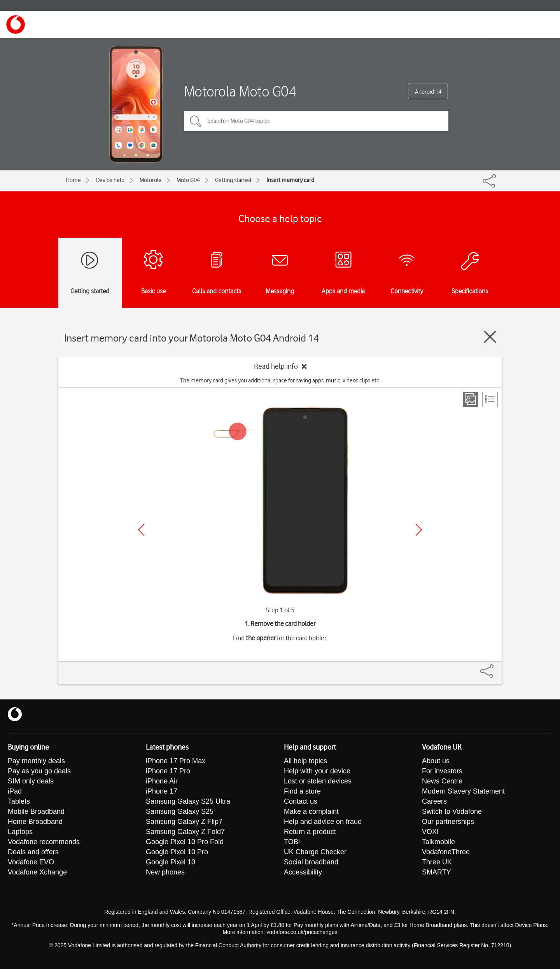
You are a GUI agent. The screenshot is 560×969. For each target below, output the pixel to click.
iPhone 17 (162, 791)
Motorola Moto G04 (240, 91)
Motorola (150, 180)
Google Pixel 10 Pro (177, 852)
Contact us (301, 801)
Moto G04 (188, 180)
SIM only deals (31, 781)
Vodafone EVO (31, 862)
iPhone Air (162, 781)
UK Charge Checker (315, 852)
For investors (442, 771)
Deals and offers (33, 852)
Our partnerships (448, 822)
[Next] (419, 530)
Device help (110, 180)
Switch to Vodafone (452, 811)
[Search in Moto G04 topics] (316, 121)
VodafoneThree (446, 852)
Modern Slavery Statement (463, 791)
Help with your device (317, 771)
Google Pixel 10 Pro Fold (185, 842)
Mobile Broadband (36, 811)
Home (73, 180)
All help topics (305, 761)
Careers (434, 801)
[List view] (490, 400)
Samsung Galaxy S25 (180, 811)
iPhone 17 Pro (168, 771)
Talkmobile (438, 842)
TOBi (292, 842)
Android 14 (428, 92)
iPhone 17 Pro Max (176, 761)
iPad (15, 791)
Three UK (437, 862)
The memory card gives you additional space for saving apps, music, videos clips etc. (280, 380)
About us (436, 761)
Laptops (20, 832)
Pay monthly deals (36, 761)
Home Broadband (35, 822)
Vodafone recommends (44, 842)
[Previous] (141, 530)
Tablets (19, 801)
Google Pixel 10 (171, 862)
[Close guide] (490, 337)
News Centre (442, 781)
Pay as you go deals (39, 771)
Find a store (302, 791)
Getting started (233, 180)
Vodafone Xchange (37, 872)
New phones (165, 872)
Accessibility (303, 872)
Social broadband (311, 862)
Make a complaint (311, 811)
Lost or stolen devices (318, 781)
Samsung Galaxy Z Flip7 (184, 822)
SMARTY (437, 872)
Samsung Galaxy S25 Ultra (188, 801)
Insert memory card (290, 180)
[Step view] (471, 400)
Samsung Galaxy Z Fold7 (185, 832)
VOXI (430, 832)
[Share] (496, 667)
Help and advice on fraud (323, 822)
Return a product (310, 832)
